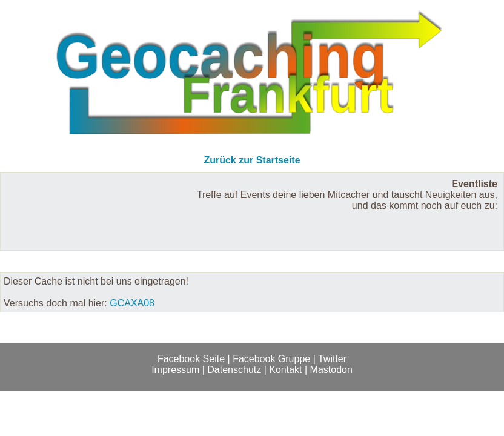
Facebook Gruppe (271, 359)
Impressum (175, 370)
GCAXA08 (132, 303)
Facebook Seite (191, 359)
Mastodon (331, 370)
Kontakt (285, 370)
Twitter (332, 359)
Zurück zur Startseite (252, 160)
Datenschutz (234, 370)
